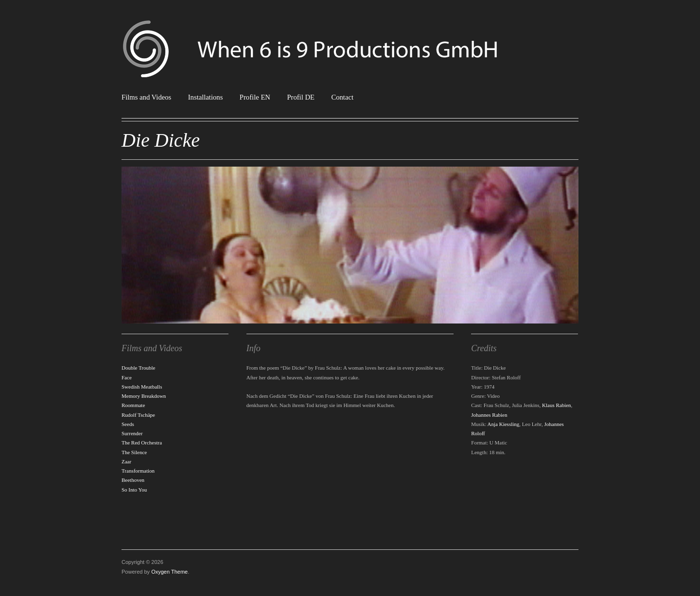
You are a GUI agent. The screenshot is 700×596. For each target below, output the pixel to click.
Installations (206, 97)
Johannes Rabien (489, 415)
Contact (342, 97)
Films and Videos (146, 97)
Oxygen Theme (169, 572)
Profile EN (255, 97)
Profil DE (301, 97)
